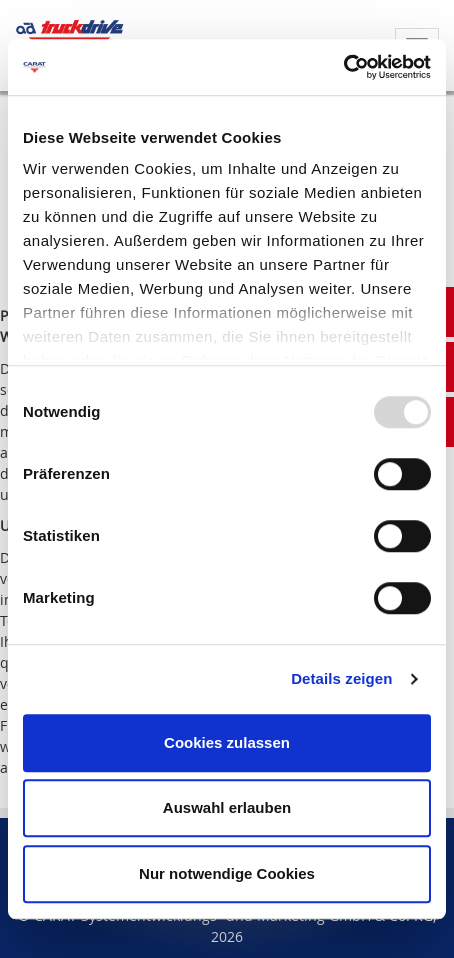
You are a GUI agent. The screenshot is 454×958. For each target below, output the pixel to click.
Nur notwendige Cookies (227, 873)
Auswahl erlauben (227, 807)
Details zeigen (341, 678)
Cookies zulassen (227, 742)
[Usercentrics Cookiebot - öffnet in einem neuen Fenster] (343, 67)
